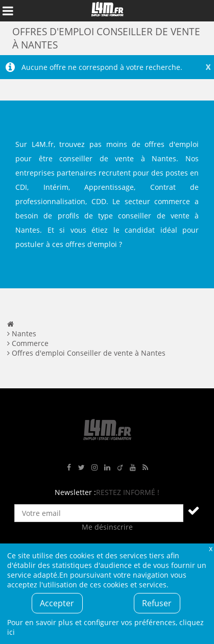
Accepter (57, 603)
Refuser (157, 603)
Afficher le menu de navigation (8, 11)
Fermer (210, 548)
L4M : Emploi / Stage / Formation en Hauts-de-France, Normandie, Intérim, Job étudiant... (107, 11)
